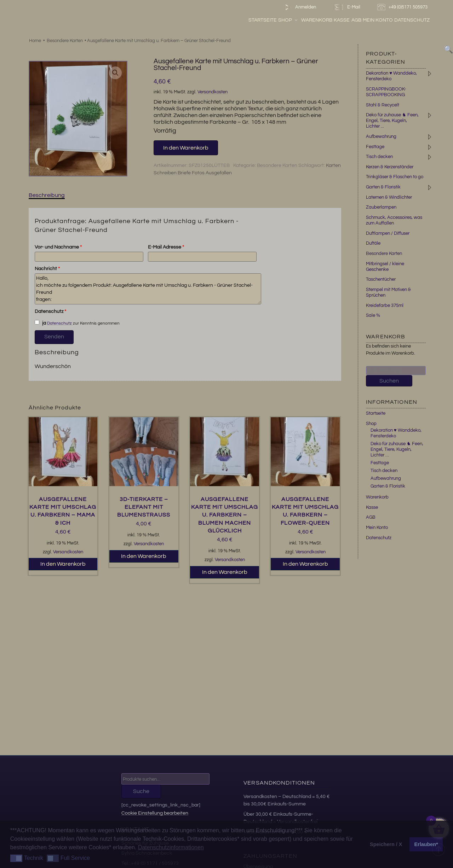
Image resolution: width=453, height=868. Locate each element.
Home (35, 41)
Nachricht (47, 269)
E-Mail (346, 7)
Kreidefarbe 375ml (385, 305)
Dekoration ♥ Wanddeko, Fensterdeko (396, 433)
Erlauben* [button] (426, 844)
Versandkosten (213, 92)
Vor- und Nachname (58, 247)
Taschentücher (381, 279)
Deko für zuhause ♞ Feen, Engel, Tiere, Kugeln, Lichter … (397, 449)
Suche (141, 791)
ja (40, 323)
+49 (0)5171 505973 (403, 7)
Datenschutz (429, 21)
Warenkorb (334, 21)
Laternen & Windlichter (389, 197)
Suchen (389, 381)
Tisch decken (379, 157)
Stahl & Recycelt (383, 105)
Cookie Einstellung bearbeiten (155, 813)
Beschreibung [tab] (47, 195)
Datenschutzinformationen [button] (171, 847)
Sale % (373, 315)
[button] (115, 73)
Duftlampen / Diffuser (388, 233)
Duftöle (373, 243)
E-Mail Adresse (166, 247)
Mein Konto (395, 21)
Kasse (359, 21)
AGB (373, 21)
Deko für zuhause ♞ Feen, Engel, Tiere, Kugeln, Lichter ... (392, 121)
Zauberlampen (381, 207)
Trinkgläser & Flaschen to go (395, 177)
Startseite (280, 21)
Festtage (375, 147)
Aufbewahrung (381, 136)
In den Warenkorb (186, 148)
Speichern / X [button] (386, 844)
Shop (306, 21)
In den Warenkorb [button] (63, 564)
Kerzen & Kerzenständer (390, 167)
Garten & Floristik (383, 187)
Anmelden (299, 7)
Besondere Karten (65, 41)
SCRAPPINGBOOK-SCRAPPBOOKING (386, 92)
